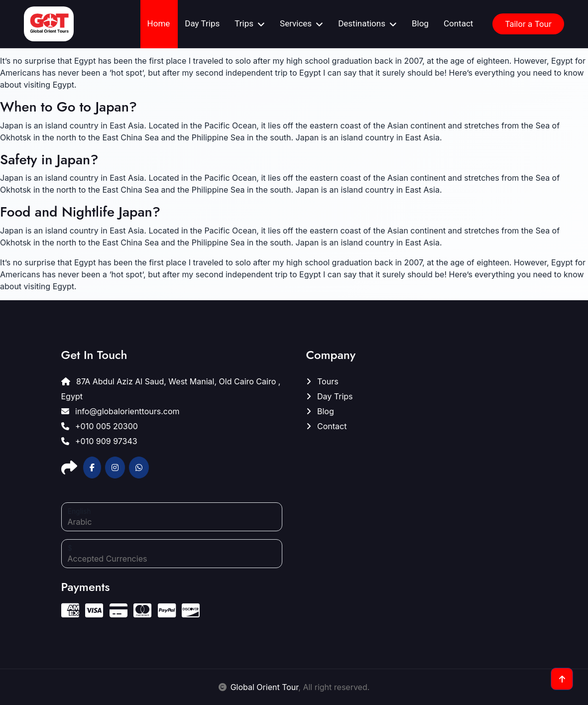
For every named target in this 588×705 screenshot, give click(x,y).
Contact (458, 23)
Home (159, 23)
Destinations (362, 23)
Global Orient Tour (265, 687)
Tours (322, 381)
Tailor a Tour (528, 24)
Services (296, 23)
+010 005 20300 (100, 426)
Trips (244, 23)
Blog (420, 23)
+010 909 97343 (99, 441)
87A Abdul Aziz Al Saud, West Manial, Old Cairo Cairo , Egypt (171, 389)
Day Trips (202, 23)
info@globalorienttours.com (120, 411)
